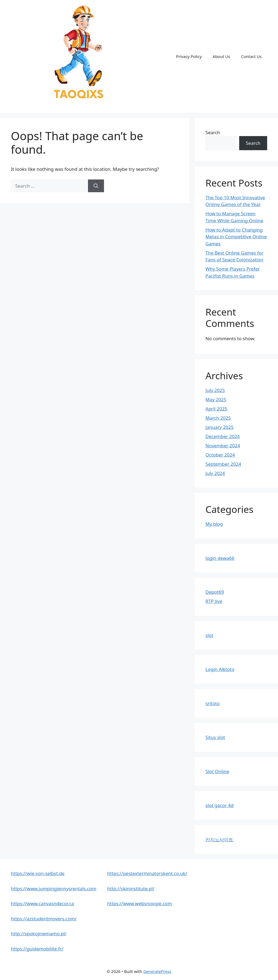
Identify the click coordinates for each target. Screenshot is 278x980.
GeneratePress (157, 971)
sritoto (213, 703)
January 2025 (220, 427)
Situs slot (215, 737)
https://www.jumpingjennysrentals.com (54, 889)
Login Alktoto (220, 669)
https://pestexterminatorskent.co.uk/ (147, 873)
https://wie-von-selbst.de (38, 873)
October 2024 (220, 455)
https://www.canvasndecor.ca (42, 903)
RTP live (214, 601)
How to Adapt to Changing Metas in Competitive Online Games (236, 237)
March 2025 (218, 418)
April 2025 (216, 409)
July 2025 (215, 390)
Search (213, 132)
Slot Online (217, 771)
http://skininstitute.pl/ (131, 889)
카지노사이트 (219, 839)
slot (209, 635)
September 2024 (223, 464)
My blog (214, 524)
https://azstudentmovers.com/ (44, 919)
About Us (221, 56)
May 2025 (216, 399)
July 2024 (215, 473)
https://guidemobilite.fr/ (37, 949)
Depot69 (215, 592)
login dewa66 (220, 558)
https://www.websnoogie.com (140, 903)
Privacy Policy (189, 56)
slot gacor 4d (219, 805)
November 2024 (223, 446)
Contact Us (251, 56)
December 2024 (223, 436)
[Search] (96, 186)
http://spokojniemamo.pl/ (39, 934)
